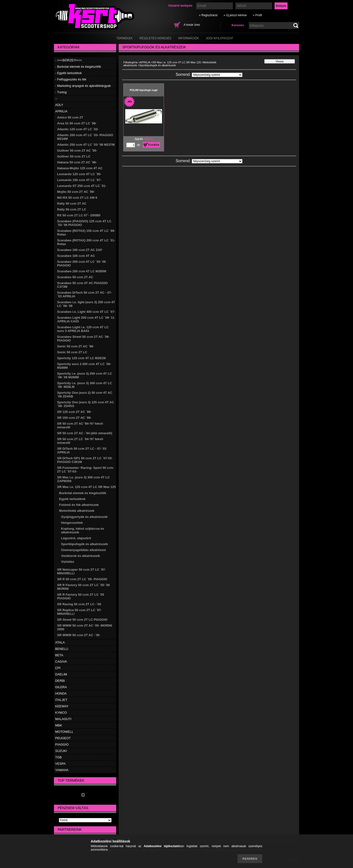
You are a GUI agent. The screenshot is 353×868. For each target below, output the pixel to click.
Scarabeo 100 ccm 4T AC (76, 256)
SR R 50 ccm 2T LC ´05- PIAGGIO (82, 579)
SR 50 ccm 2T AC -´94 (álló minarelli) (85, 433)
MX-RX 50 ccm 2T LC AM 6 (77, 198)
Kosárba (154, 145)
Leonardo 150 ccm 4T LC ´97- (79, 180)
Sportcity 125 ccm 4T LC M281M (81, 358)
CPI (58, 668)
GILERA (61, 687)
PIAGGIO (62, 744)
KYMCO (61, 713)
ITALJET (61, 700)
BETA (59, 655)
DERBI (60, 681)
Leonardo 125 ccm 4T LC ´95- (79, 174)
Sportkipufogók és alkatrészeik (84, 544)
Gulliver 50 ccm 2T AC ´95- (77, 151)
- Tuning (61, 92)
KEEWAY (62, 706)
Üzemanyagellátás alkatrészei (83, 550)
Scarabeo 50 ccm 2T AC (75, 277)
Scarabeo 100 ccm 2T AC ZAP (80, 250)
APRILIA (61, 111)
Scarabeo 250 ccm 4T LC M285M (82, 271)
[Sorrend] (217, 75)
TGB (58, 757)
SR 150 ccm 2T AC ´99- (74, 418)
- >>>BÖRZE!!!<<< (69, 60)
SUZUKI (61, 751)
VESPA (60, 764)
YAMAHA (62, 770)
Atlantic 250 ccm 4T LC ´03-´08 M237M (86, 145)
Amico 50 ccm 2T (70, 117)
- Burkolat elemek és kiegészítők (78, 67)
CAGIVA (61, 662)
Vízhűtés (68, 562)
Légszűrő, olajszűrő (76, 538)
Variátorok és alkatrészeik (81, 556)
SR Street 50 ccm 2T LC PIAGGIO (82, 620)
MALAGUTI (63, 719)
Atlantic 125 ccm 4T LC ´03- (78, 129)
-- (56, 99)
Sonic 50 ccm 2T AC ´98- (76, 346)
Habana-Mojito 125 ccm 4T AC (80, 168)
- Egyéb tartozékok (68, 73)
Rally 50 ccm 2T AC (72, 204)
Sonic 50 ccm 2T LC (72, 352)
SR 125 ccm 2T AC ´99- (74, 412)
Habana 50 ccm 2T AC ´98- (77, 162)
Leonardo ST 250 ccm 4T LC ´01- (82, 186)
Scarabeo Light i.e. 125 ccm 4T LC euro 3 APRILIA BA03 (83, 329)
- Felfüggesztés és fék (71, 79)
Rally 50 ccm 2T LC (72, 209)
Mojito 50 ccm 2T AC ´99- (76, 192)
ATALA (60, 642)
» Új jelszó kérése (235, 15)
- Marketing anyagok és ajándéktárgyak (83, 86)
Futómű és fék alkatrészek (79, 505)
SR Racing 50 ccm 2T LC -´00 (79, 604)
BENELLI (62, 649)
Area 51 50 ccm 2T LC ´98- (77, 123)
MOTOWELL (64, 732)
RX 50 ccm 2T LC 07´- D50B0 (79, 215)
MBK (59, 725)
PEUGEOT (63, 738)
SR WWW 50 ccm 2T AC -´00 (78, 635)
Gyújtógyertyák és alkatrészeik (84, 517)
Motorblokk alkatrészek (77, 511)
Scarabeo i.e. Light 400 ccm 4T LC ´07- (86, 312)
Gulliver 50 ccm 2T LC (74, 156)
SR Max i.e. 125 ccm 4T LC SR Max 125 (86, 487)
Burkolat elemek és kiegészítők (83, 493)
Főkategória (130, 62)
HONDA (61, 693)
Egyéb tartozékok (72, 499)
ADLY (59, 105)
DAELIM (61, 674)
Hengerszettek (72, 523)
